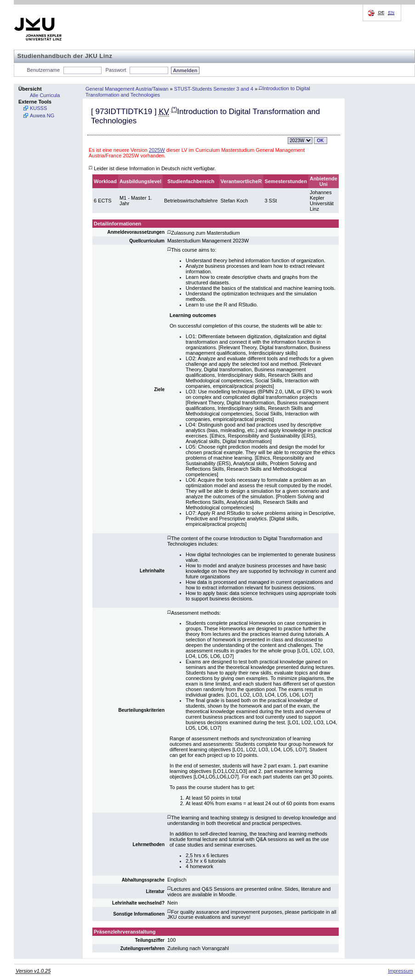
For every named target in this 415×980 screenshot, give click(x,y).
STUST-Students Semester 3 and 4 (214, 88)
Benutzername (44, 70)
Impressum (400, 971)
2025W (157, 150)
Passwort (116, 70)
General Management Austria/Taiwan (127, 88)
